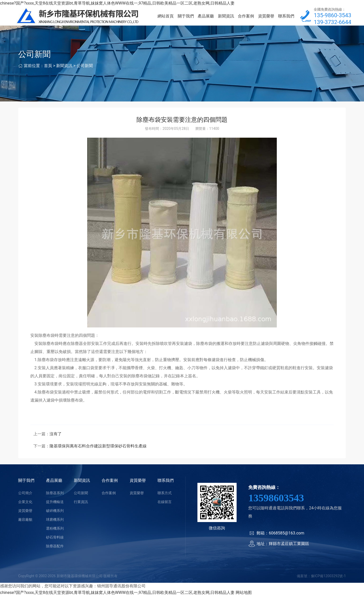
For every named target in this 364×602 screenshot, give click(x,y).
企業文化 (25, 508)
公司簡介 (25, 499)
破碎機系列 (55, 517)
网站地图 (244, 599)
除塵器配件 (55, 552)
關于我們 (186, 19)
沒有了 (56, 440)
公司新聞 (85, 72)
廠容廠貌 (25, 526)
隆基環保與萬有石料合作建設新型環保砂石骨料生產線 (98, 452)
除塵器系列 (55, 499)
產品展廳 (206, 19)
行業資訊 (81, 508)
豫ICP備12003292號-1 (328, 582)
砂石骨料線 (55, 543)
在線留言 (165, 508)
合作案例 (246, 19)
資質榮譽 (266, 19)
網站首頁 (166, 19)
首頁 (48, 72)
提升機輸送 (55, 508)
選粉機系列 (55, 534)
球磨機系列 (55, 526)
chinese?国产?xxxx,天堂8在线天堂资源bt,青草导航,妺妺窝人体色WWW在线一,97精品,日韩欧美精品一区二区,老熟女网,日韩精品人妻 (117, 3)
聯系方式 (165, 499)
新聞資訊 (226, 19)
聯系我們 (286, 19)
